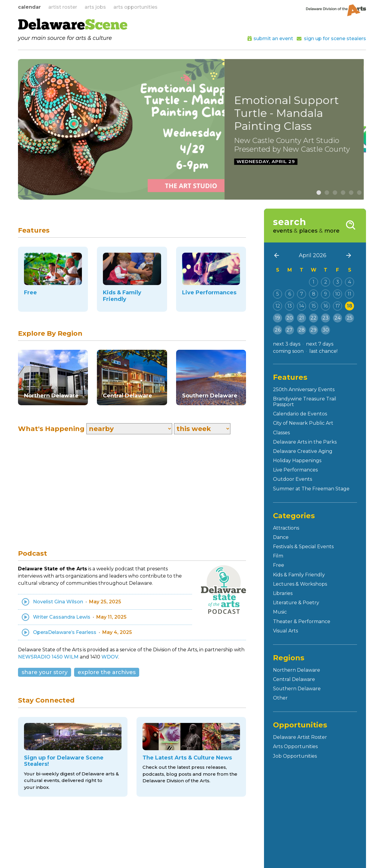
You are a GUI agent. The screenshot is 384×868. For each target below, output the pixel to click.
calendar (29, 7)
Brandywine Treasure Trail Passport (305, 402)
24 (337, 318)
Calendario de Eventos (300, 414)
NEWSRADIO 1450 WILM (48, 657)
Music (280, 612)
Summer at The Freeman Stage (311, 489)
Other (280, 698)
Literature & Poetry (296, 603)
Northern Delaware (297, 670)
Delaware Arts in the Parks (305, 442)
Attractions (286, 528)
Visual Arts (285, 631)
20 (290, 318)
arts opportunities (135, 7)
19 (277, 318)
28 (302, 330)
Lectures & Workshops (300, 584)
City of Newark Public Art (303, 423)
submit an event (273, 39)
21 (301, 318)
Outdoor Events (292, 479)
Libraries (283, 593)
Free (279, 565)
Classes (281, 433)
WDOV (110, 657)
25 (350, 318)
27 (289, 330)
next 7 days (320, 344)
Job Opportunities (295, 756)
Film (278, 556)
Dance (281, 537)
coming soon (288, 351)
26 (278, 330)
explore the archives (107, 672)
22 (313, 318)
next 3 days (287, 344)
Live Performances (295, 470)
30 (326, 330)
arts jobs (95, 7)
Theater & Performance (302, 621)
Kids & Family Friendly (299, 575)
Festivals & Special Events (303, 547)
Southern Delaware (297, 689)
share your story (45, 672)
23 (325, 318)
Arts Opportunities (295, 746)
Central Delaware (294, 679)
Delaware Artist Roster (300, 737)
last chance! (323, 351)
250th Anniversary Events (304, 389)
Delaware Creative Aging (303, 451)
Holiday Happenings (297, 461)
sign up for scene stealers (335, 39)
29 (313, 330)
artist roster (63, 7)
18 (349, 306)
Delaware (73, 26)
